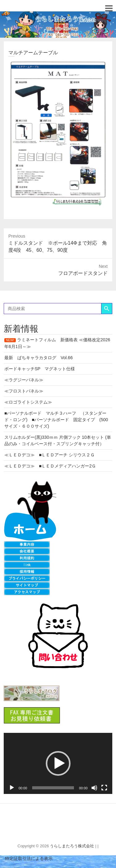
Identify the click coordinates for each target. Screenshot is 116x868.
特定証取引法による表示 (26, 858)
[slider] (53, 788)
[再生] (12, 788)
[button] (58, 763)
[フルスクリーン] (104, 788)
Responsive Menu (109, 8)
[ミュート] (94, 788)
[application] (58, 763)
